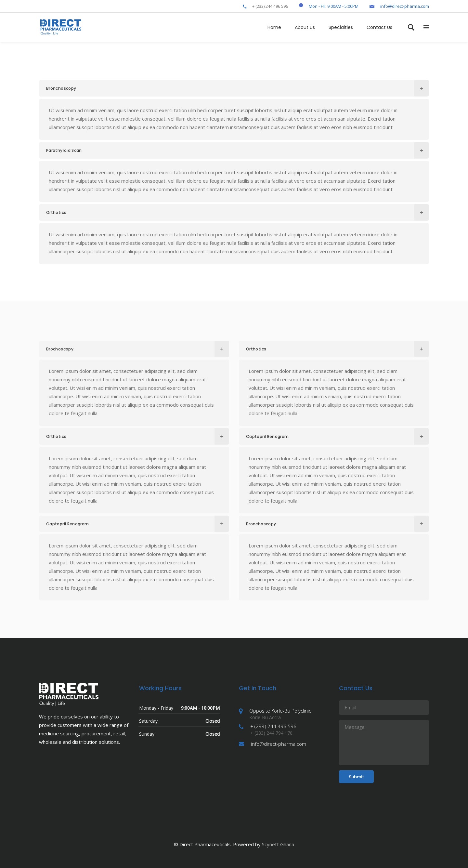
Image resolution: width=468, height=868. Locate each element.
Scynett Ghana (278, 844)
